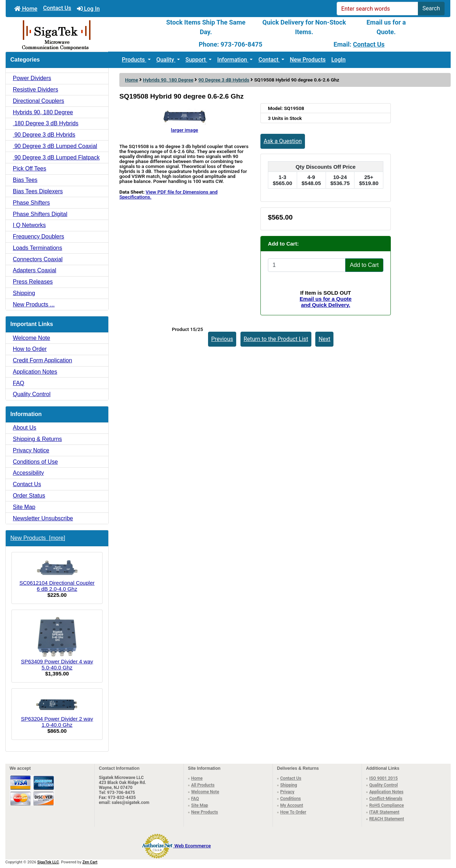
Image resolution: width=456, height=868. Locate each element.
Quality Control (32, 394)
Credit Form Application (42, 360)
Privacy (287, 792)
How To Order (293, 812)
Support (196, 60)
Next (324, 339)
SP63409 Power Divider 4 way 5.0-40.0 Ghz (57, 643)
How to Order (30, 349)
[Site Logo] (80, 35)
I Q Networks (29, 225)
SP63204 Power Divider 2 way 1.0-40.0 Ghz (57, 711)
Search (431, 8)
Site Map (24, 507)
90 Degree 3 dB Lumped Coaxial (55, 146)
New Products (308, 60)
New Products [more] (38, 538)
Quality (166, 60)
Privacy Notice (31, 450)
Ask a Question (283, 141)
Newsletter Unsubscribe (43, 518)
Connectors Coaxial (38, 259)
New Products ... (34, 304)
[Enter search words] (377, 9)
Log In (88, 9)
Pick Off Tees (30, 169)
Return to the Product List (276, 339)
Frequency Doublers (38, 236)
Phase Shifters (31, 203)
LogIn (338, 60)
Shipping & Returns (37, 439)
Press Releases (33, 282)
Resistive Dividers (35, 90)
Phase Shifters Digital (40, 214)
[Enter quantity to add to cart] (307, 265)
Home (26, 9)
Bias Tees (25, 180)
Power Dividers (32, 78)
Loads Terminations (37, 248)
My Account (292, 805)
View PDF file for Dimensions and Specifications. (169, 194)
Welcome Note (32, 338)
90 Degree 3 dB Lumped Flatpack (56, 157)
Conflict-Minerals (386, 799)
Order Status (29, 496)
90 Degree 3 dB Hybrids (224, 80)
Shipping (24, 293)
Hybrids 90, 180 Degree (168, 80)
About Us (25, 428)
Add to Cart (364, 265)
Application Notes (35, 372)
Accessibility (28, 473)
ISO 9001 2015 (384, 778)
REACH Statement (387, 819)
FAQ (19, 383)
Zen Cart (90, 862)
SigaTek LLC (48, 862)
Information (233, 60)
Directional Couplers (38, 101)
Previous (222, 339)
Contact (269, 60)
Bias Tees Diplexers (38, 191)
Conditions (291, 799)
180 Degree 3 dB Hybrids (46, 123)
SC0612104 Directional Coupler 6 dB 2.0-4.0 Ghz (57, 575)
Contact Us (57, 8)
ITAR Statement (385, 812)
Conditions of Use (35, 462)
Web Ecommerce (192, 846)
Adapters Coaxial (35, 270)
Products (134, 60)
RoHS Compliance (387, 805)
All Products (203, 785)
